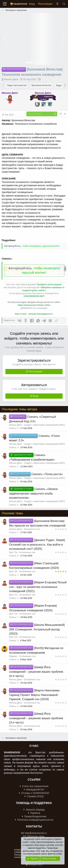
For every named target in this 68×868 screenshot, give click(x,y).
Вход (35, 396)
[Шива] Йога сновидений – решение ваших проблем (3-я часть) (36, 718)
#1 (65, 114)
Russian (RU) (34, 865)
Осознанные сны (32, 529)
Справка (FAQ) (34, 796)
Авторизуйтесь (12, 246)
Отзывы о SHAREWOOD (34, 793)
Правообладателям (34, 816)
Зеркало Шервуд (34, 810)
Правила (34, 813)
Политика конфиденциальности (34, 820)
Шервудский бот (34, 789)
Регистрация (35, 371)
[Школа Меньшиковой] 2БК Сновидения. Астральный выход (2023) (37, 629)
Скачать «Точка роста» (47, 474)
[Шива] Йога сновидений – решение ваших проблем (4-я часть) (36, 672)
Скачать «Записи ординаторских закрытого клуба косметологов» (33, 493)
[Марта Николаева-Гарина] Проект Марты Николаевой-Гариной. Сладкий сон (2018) (35, 695)
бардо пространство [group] (17, 85)
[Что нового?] (57, 4)
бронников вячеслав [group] (41, 85)
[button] (65, 85)
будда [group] (59, 85)
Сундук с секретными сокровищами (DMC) (44, 425)
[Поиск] (64, 4)
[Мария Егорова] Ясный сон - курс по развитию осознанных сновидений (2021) (38, 587)
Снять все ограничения (34, 786)
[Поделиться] (61, 114)
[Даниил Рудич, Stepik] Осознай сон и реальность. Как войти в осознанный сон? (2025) (37, 544)
